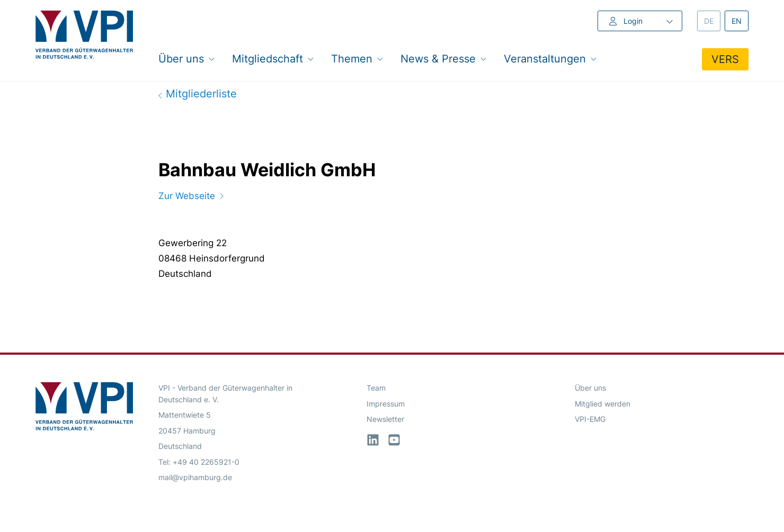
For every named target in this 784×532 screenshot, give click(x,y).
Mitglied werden (603, 404)
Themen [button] (357, 58)
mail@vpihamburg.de (195, 477)
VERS (725, 59)
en (740, 20)
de (712, 20)
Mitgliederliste (198, 93)
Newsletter (385, 419)
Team (376, 388)
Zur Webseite (191, 196)
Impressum (386, 404)
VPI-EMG (590, 419)
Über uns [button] (187, 58)
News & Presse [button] (444, 58)
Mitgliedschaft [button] (273, 58)
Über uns (590, 388)
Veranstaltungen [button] (550, 58)
